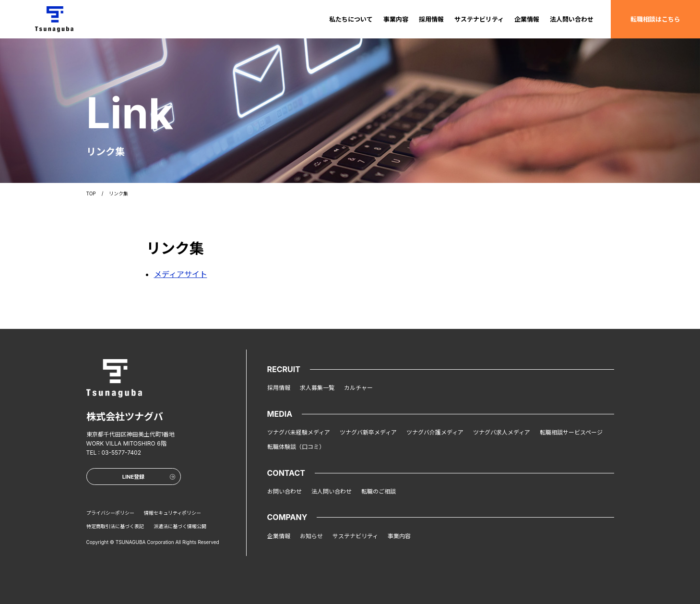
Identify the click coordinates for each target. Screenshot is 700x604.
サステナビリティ (479, 19)
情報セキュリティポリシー (172, 513)
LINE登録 (149, 477)
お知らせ (311, 536)
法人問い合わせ (572, 19)
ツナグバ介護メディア (435, 432)
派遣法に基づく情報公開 (180, 526)
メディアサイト (181, 274)
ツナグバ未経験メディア (299, 432)
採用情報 (431, 19)
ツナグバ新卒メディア (368, 432)
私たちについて (351, 19)
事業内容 (396, 19)
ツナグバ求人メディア (502, 432)
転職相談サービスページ (571, 432)
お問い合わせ (285, 491)
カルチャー (358, 388)
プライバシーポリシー (110, 513)
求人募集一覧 (317, 388)
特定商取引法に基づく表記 (115, 526)
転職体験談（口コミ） (296, 447)
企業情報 (527, 19)
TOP (91, 193)
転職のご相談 (379, 491)
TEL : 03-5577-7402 (114, 453)
